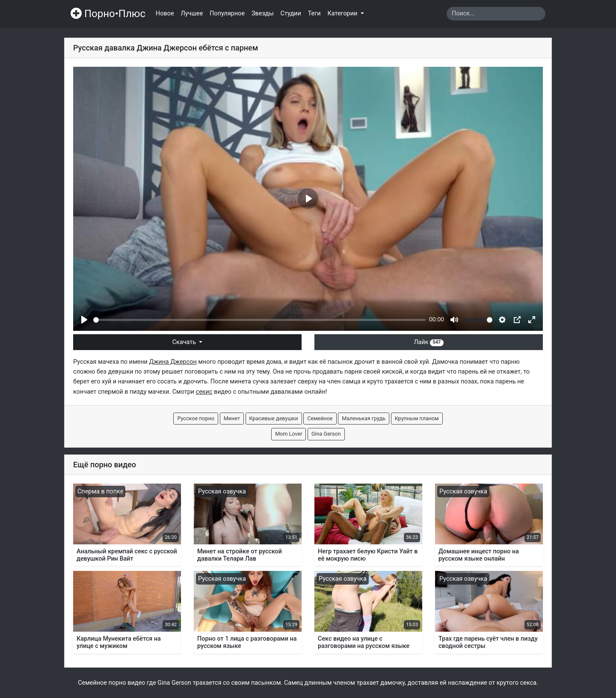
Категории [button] (343, 13)
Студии (291, 13)
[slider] (259, 320)
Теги (314, 13)
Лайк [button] (428, 342)
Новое (165, 13)
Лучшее (192, 13)
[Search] (496, 14)
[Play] (84, 320)
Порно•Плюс (108, 14)
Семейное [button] (320, 418)
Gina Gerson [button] (326, 434)
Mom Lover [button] (289, 434)
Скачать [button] (185, 342)
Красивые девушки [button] (274, 418)
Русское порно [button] (196, 418)
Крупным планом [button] (417, 418)
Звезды (263, 13)
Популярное (227, 13)
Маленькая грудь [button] (364, 418)
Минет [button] (232, 418)
